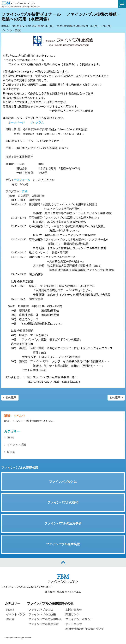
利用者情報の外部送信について (85, 629)
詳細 (25, 191)
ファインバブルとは (41, 610)
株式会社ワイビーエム (69, 592)
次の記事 (115, 398)
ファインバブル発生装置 (44, 624)
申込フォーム (22, 180)
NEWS (11, 438)
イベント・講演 (11, 30)
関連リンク (72, 614)
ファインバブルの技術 (42, 614)
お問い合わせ (74, 610)
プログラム (37, 122)
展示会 (11, 452)
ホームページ (16, 122)
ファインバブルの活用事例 (45, 619)
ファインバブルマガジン (63, 582)
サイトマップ (74, 624)
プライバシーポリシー (79, 619)
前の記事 (11, 398)
